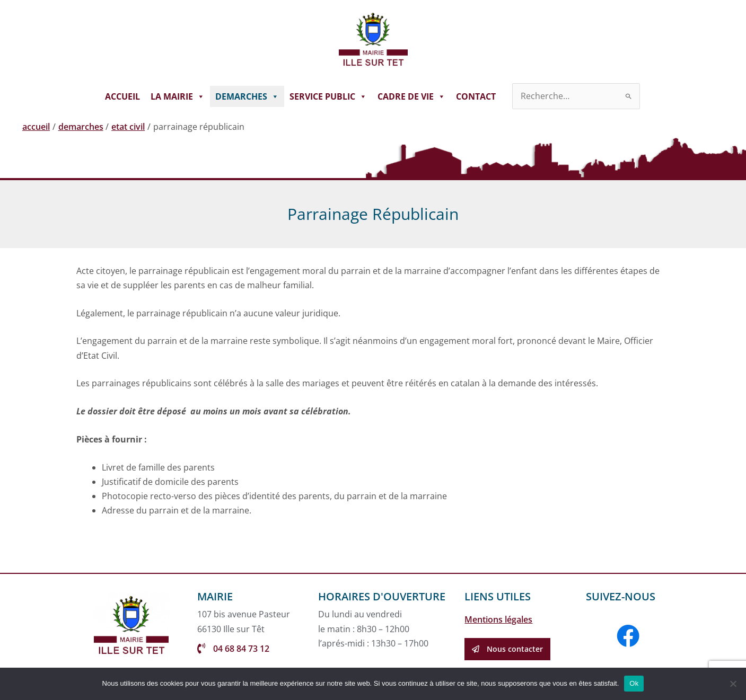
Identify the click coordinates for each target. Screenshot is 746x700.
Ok (634, 683)
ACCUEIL (122, 96)
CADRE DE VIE (411, 96)
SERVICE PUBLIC (328, 96)
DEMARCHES (247, 96)
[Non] (733, 684)
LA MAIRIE (178, 96)
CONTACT (476, 96)
